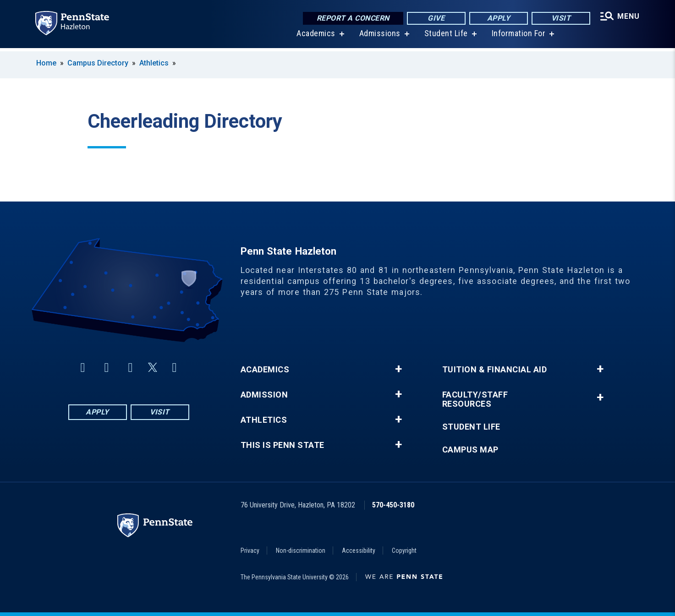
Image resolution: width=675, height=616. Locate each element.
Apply (497, 18)
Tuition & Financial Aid (495, 370)
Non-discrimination (301, 551)
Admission (264, 395)
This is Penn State (283, 445)
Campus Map (470, 450)
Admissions (379, 36)
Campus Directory (98, 63)
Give (435, 18)
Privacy (250, 551)
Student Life (445, 36)
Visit (560, 18)
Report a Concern (352, 18)
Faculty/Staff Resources (475, 399)
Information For (518, 36)
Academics (316, 36)
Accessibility (359, 551)
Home (46, 63)
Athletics (154, 63)
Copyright (404, 551)
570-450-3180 (393, 505)
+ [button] (398, 369)
